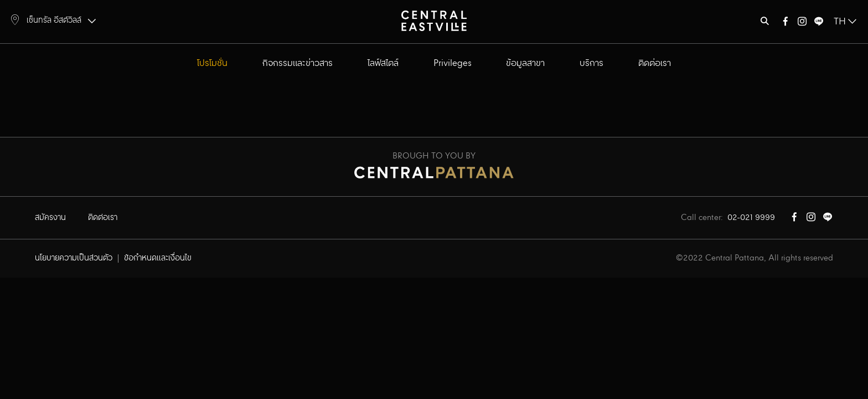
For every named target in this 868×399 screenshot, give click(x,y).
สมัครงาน (50, 218)
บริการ (591, 63)
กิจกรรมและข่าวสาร (298, 63)
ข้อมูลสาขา (525, 63)
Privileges (453, 63)
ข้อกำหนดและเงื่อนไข (158, 258)
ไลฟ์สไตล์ (383, 63)
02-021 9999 (751, 218)
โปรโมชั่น (212, 63)
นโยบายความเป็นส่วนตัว (74, 258)
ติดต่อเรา (655, 63)
